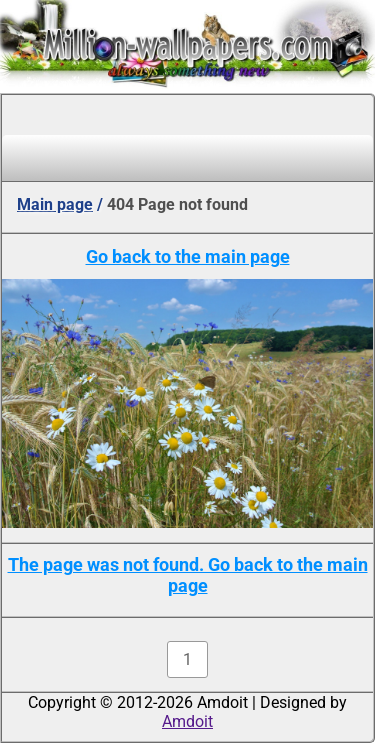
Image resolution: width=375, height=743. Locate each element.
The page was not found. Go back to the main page (188, 575)
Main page (55, 204)
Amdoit (187, 721)
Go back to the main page (188, 256)
